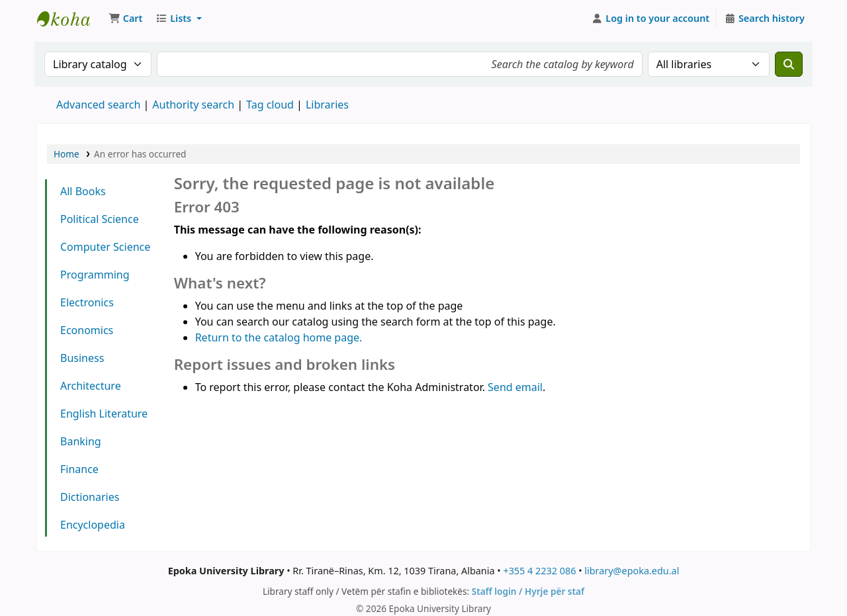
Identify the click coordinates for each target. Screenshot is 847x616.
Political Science (100, 219)
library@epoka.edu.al (632, 571)
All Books (83, 191)
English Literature (104, 414)
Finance (79, 469)
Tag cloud (270, 105)
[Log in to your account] (651, 19)
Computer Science (105, 247)
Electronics (87, 302)
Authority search (193, 105)
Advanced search (98, 105)
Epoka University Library (70, 19)
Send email (515, 387)
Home (67, 154)
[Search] (789, 64)
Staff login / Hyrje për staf (528, 591)
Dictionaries (90, 497)
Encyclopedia (93, 525)
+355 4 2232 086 (539, 571)
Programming (95, 275)
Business (82, 358)
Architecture (91, 386)
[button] (125, 19)
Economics (87, 330)
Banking (81, 441)
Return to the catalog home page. (279, 337)
